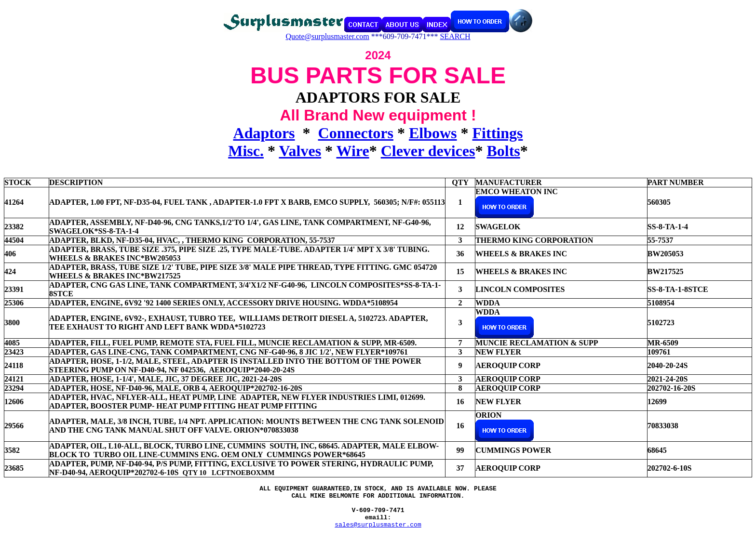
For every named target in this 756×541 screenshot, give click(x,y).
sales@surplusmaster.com (378, 533)
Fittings (498, 133)
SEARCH (455, 36)
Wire (353, 151)
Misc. (246, 151)
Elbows (433, 133)
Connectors (356, 133)
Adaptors (264, 133)
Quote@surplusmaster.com (327, 36)
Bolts (503, 151)
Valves (300, 151)
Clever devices (428, 151)
